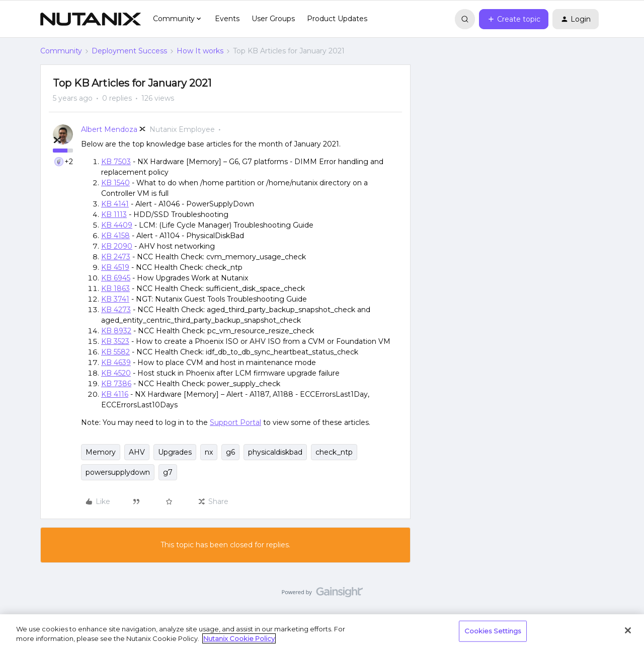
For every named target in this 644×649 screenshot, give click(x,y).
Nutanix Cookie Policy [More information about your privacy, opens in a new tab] (239, 638)
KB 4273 (116, 310)
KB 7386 (116, 384)
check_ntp (334, 452)
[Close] (628, 630)
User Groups (273, 19)
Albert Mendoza (109, 129)
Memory (101, 452)
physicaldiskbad (275, 452)
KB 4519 (115, 267)
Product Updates (337, 19)
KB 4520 (116, 373)
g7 (168, 472)
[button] (514, 19)
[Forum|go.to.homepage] (91, 19)
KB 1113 (114, 214)
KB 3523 (115, 341)
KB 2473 (116, 257)
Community (61, 51)
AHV (137, 452)
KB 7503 (116, 162)
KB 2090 (117, 246)
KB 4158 (115, 236)
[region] (322, 632)
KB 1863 (115, 289)
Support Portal (235, 422)
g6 (230, 452)
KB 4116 (115, 394)
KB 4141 (115, 204)
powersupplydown (118, 472)
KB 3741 (115, 299)
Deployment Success (129, 51)
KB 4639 (116, 363)
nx (209, 452)
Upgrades (175, 452)
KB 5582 (115, 352)
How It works (200, 51)
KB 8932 (116, 331)
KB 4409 (117, 225)
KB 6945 (116, 278)
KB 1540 (115, 183)
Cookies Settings (493, 631)
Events (227, 19)
